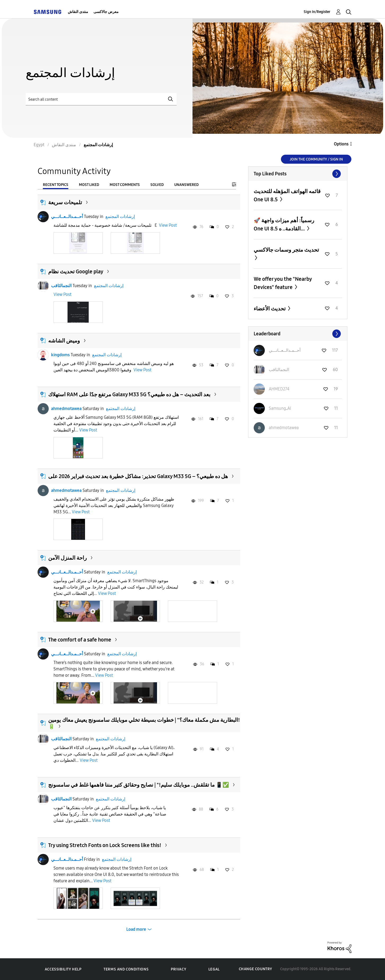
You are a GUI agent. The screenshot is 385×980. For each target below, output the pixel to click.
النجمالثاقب (61, 286)
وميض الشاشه (64, 341)
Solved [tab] (157, 185)
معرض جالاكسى (106, 12)
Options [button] (341, 144)
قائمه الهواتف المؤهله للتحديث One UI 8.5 (287, 195)
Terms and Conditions (126, 969)
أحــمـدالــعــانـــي (67, 217)
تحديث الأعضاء (270, 309)
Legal (214, 969)
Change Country (256, 969)
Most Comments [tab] (125, 185)
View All (298, 174)
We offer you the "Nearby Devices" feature (283, 283)
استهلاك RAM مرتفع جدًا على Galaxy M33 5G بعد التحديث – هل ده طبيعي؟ (129, 394)
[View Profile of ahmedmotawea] (284, 428)
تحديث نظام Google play (76, 271)
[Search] (101, 99)
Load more (136, 929)
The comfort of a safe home (80, 640)
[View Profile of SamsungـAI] (280, 408)
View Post (168, 225)
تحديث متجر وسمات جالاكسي (286, 250)
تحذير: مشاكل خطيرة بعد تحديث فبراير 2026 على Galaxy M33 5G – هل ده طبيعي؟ (138, 476)
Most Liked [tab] (89, 185)
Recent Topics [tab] (56, 185)
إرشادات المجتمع (120, 217)
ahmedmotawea (66, 409)
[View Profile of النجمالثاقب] (279, 370)
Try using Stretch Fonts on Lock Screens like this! (105, 845)
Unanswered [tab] (186, 185)
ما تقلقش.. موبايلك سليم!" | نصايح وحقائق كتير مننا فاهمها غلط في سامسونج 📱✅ (139, 785)
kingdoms (60, 355)
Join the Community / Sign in (316, 159)
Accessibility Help (63, 969)
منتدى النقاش (78, 12)
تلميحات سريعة (65, 202)
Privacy (178, 969)
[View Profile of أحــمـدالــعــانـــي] (285, 350)
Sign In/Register (317, 12)
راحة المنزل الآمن (68, 558)
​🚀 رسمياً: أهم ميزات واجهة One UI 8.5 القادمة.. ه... (284, 224)
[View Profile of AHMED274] (279, 389)
